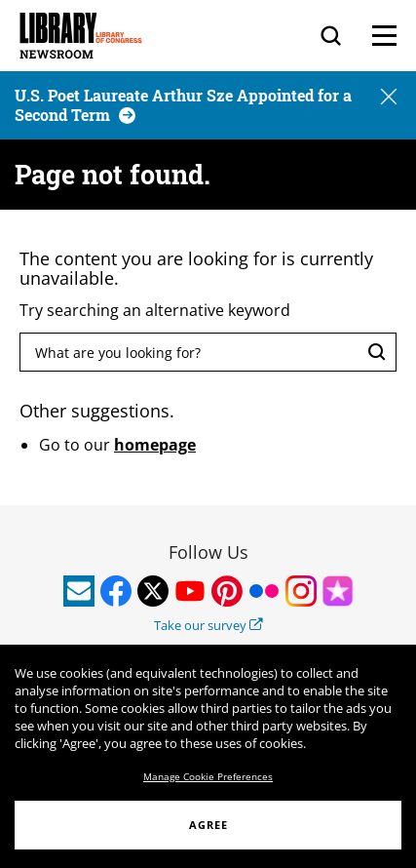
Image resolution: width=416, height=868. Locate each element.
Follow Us (208, 552)
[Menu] (384, 36)
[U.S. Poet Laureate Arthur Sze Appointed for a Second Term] (183, 105)
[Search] (331, 36)
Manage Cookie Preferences (208, 776)
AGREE (208, 825)
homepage (155, 445)
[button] (389, 98)
